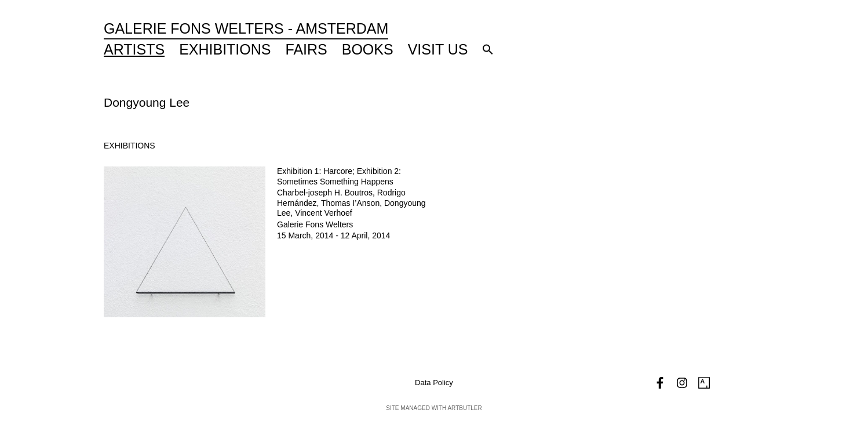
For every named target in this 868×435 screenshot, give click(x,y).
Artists (134, 49)
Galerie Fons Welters (315, 224)
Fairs (307, 49)
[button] (488, 49)
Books (368, 49)
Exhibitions (225, 49)
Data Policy (434, 383)
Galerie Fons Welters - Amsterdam (246, 28)
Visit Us (438, 49)
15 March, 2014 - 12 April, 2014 (333, 235)
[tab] (130, 146)
